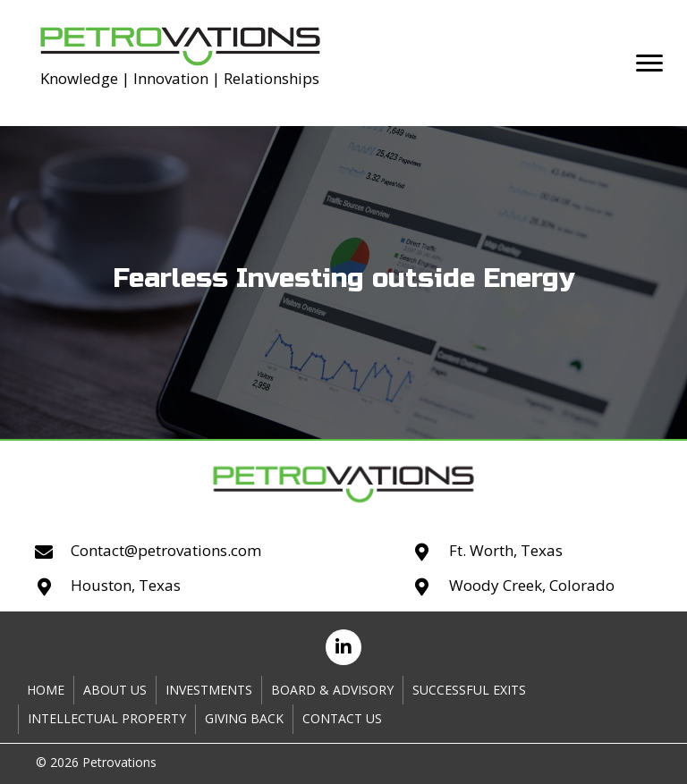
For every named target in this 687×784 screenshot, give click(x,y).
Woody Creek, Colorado (532, 585)
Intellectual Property (107, 718)
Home (46, 690)
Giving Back (244, 718)
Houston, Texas (126, 585)
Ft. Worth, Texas (506, 550)
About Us (115, 690)
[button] (649, 63)
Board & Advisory (332, 690)
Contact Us (342, 718)
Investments (209, 690)
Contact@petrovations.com (166, 550)
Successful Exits (469, 690)
